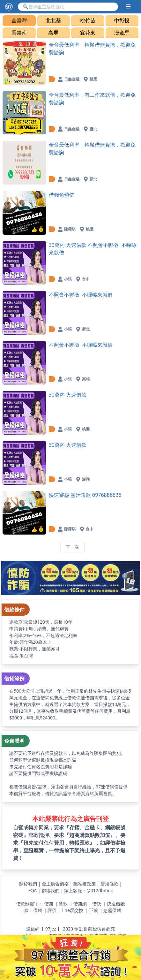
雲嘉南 (19, 33)
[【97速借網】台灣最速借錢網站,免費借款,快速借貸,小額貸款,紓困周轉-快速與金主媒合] (9, 7)
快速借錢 (116, 904)
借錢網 (80, 904)
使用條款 (109, 884)
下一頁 (72, 547)
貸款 (63, 904)
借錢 (49, 904)
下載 (93, 910)
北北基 (53, 20)
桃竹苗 (88, 20)
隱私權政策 (85, 884)
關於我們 (28, 884)
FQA (32, 890)
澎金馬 (122, 33)
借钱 (97, 904)
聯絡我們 (50, 890)
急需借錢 (112, 910)
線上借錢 (33, 910)
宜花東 (88, 33)
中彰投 (122, 20)
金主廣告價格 (55, 884)
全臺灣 (19, 20)
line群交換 (73, 910)
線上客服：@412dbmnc (88, 890)
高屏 (53, 33)
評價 (52, 910)
